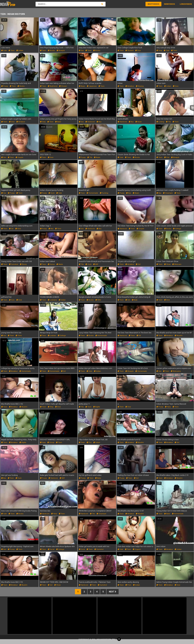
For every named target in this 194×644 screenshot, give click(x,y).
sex (81, 51)
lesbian (52, 336)
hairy (168, 407)
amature (21, 122)
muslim (179, 336)
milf (96, 264)
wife (98, 300)
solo (12, 300)
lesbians (52, 300)
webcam (177, 264)
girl (138, 264)
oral (167, 157)
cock (52, 193)
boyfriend (53, 86)
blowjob (61, 51)
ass (99, 122)
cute (4, 51)
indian (20, 51)
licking (160, 122)
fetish (97, 442)
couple (19, 157)
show (167, 264)
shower (63, 86)
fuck (19, 478)
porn (128, 585)
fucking (104, 193)
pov (89, 442)
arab (135, 300)
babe (58, 122)
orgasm (137, 549)
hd (139, 336)
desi (138, 51)
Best (150, 4)
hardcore (90, 122)
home (51, 264)
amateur (130, 86)
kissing (140, 86)
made (60, 264)
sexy (159, 51)
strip (51, 407)
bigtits (97, 407)
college (177, 229)
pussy (5, 86)
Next (113, 592)
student (129, 51)
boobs (51, 51)
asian (82, 86)
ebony (23, 264)
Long (182, 4)
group (51, 442)
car (11, 229)
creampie (168, 193)
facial (51, 549)
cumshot (14, 264)
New (166, 4)
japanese (92, 86)
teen (12, 51)
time (19, 336)
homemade (92, 193)
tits (168, 122)
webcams (176, 371)
